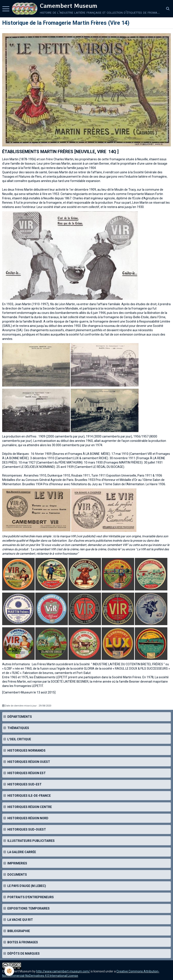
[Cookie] (9, 971)
